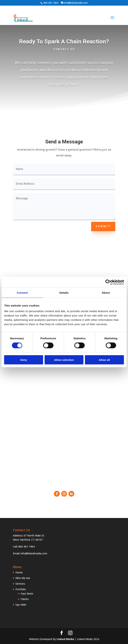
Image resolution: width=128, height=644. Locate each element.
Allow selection (64, 360)
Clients (25, 599)
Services (20, 584)
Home (19, 572)
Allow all (104, 360)
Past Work (27, 594)
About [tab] (106, 292)
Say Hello (21, 605)
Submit (103, 226)
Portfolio (21, 589)
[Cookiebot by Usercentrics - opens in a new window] (108, 282)
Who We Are (23, 578)
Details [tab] (64, 292)
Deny (24, 360)
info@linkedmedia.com (34, 553)
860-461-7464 (51, 3)
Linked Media (65, 639)
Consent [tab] (22, 292)
